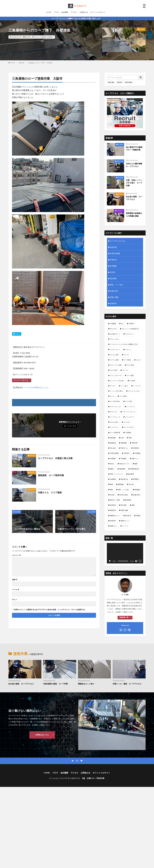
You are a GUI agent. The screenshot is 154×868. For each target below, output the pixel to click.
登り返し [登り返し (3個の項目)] (132, 484)
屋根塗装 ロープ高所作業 (51, 475)
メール (16, 590)
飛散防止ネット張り (86, 684)
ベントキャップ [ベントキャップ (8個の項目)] (115, 417)
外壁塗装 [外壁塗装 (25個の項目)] (136, 448)
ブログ (56, 12)
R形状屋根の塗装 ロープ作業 (55, 684)
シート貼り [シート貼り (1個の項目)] (124, 386)
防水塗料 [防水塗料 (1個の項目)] (124, 505)
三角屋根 (43, 37)
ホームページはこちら (21, 380)
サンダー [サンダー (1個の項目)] (113, 386)
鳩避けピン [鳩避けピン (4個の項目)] (114, 526)
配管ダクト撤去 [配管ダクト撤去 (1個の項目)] (115, 500)
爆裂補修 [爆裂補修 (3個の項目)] (121, 484)
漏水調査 (113, 278)
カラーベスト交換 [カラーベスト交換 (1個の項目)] (116, 365)
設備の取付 (120, 211)
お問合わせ (84, 12)
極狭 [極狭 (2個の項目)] (136, 464)
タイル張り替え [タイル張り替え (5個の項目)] (115, 401)
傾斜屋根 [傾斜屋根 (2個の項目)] (113, 438)
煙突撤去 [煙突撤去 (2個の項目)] (136, 479)
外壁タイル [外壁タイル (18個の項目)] (124, 448)
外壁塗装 (50, 37)
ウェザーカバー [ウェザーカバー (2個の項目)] (115, 350)
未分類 (112, 272)
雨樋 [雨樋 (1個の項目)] (133, 505)
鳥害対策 (113, 303)
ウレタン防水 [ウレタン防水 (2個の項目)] (114, 355)
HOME (49, 12)
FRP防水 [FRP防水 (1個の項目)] (131, 324)
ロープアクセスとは (118, 241)
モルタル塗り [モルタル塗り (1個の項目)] (114, 422)
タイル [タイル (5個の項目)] (112, 396)
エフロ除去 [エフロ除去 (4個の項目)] (127, 360)
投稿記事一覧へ (124, 617)
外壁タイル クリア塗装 (50, 492)
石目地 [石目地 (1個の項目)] (112, 495)
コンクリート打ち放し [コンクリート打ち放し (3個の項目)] (117, 381)
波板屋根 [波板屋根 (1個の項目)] (122, 469)
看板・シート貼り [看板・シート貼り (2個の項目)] (124, 490)
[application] (125, 553)
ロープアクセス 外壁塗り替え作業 (55, 458)
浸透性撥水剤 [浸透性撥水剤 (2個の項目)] (135, 469)
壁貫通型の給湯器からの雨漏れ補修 (134, 215)
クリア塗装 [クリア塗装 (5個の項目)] (130, 375)
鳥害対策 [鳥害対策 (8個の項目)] (113, 521)
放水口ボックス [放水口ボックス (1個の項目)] (124, 464)
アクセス (74, 12)
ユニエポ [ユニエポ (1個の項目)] (127, 422)
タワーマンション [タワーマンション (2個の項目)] (116, 407)
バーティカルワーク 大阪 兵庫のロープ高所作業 (84, 778)
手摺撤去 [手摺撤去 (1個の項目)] (124, 459)
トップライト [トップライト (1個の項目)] (131, 407)
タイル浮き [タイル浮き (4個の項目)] (129, 401)
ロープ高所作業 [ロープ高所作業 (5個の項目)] (115, 433)
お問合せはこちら (42, 735)
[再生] (110, 561)
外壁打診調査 (128, 82)
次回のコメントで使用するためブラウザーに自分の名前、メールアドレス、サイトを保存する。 (50, 610)
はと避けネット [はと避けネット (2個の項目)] (115, 334)
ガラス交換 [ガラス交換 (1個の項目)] (130, 365)
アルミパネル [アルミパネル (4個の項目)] (114, 339)
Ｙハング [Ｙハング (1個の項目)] (125, 526)
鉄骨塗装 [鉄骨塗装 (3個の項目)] (113, 505)
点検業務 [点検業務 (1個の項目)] (113, 479)
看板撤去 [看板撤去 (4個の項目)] (137, 490)
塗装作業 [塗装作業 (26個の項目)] (135, 443)
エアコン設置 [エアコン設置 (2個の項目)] (114, 360)
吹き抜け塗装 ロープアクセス (134, 198)
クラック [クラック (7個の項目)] (125, 370)
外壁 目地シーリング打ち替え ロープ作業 (134, 183)
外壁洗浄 (113, 260)
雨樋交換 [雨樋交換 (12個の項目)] (113, 510)
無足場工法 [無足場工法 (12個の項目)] (124, 479)
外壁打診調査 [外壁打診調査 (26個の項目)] (114, 453)
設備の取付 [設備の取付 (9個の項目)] (137, 495)
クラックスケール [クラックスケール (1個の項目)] (116, 375)
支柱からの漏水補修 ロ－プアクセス (135, 165)
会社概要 (65, 12)
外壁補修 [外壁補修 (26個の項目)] (137, 453)
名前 (15, 580)
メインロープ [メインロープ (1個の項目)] (129, 417)
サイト (15, 599)
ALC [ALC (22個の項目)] (122, 324)
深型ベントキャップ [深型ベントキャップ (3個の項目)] (116, 474)
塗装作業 (28, 37)
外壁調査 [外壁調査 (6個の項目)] (113, 459)
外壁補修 (121, 145)
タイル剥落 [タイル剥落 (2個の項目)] (123, 396)
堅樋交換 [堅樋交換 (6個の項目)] (113, 443)
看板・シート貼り (117, 285)
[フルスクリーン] (140, 561)
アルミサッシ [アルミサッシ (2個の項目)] (129, 334)
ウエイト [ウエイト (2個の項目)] (128, 350)
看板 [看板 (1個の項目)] (111, 490)
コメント (16, 555)
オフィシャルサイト (98, 12)
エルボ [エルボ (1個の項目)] (138, 360)
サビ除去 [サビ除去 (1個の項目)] (132, 381)
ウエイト (37, 37)
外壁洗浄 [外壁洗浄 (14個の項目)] (127, 453)
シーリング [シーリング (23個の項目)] (137, 386)
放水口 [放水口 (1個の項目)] (112, 464)
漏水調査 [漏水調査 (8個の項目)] (131, 474)
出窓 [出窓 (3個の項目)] (122, 438)
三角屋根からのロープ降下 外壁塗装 (40, 63)
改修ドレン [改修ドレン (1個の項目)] (135, 459)
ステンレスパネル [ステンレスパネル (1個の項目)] (134, 391)
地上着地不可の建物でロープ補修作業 (134, 148)
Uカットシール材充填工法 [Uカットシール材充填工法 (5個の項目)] (130, 329)
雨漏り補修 (111, 82)
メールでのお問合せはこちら (36, 387)
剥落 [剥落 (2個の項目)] (130, 438)
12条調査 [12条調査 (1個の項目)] (113, 324)
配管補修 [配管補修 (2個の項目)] (128, 500)
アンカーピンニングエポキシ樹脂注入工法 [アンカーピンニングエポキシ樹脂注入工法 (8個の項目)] (124, 344)
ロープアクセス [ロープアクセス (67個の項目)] (129, 427)
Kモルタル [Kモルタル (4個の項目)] (113, 329)
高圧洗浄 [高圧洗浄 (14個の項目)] (128, 516)
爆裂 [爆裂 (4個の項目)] (111, 484)
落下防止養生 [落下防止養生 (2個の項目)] (124, 495)
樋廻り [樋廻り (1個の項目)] (112, 469)
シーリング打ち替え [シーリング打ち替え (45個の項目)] (116, 391)
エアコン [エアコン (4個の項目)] (127, 355)
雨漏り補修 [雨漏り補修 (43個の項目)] (124, 510)
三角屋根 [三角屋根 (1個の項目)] (128, 433)
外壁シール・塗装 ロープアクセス (127, 684)
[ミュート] (136, 561)
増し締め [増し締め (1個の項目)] (113, 448)
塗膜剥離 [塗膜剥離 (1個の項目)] (124, 443)
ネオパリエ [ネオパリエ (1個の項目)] (114, 412)
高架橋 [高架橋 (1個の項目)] (138, 516)
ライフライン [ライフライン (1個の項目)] (114, 427)
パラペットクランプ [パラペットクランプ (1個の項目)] (129, 412)
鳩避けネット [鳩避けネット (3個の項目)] (125, 521)
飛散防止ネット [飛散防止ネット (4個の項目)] (115, 516)
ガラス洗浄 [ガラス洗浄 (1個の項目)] (114, 370)
